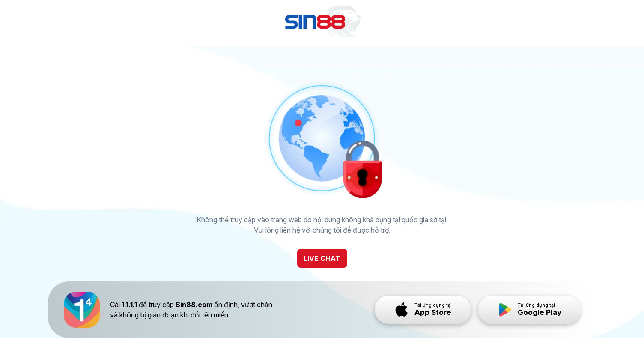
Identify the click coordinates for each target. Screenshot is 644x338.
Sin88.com (194, 305)
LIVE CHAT (322, 258)
